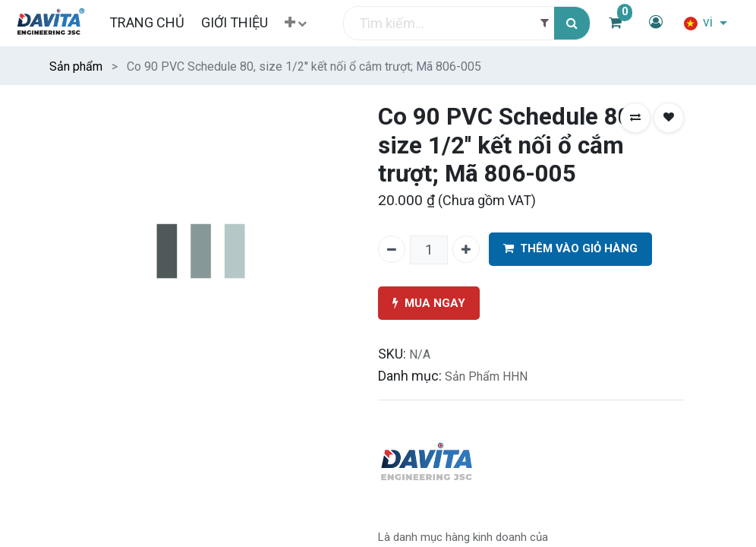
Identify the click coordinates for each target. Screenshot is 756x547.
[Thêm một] (466, 249)
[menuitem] (146, 22)
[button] (296, 23)
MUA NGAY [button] (429, 304)
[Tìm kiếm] (572, 23)
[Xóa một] (392, 249)
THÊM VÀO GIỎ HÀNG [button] (570, 249)
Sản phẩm (76, 66)
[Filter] (545, 23)
